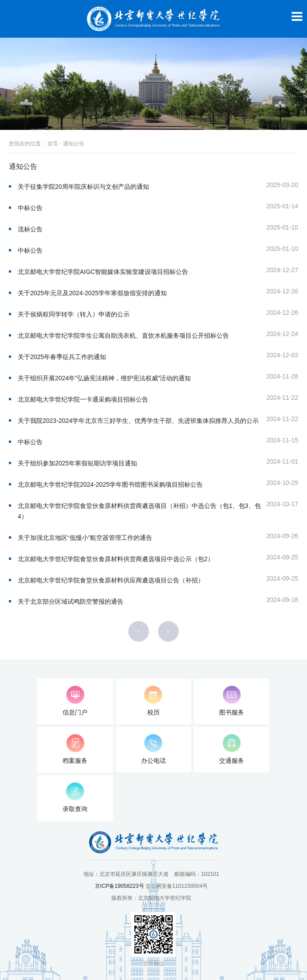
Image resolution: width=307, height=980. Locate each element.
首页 (53, 144)
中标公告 (30, 208)
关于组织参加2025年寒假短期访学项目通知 (77, 463)
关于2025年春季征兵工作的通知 (62, 357)
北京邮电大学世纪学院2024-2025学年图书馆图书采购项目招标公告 (110, 484)
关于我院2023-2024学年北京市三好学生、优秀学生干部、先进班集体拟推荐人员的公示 (138, 421)
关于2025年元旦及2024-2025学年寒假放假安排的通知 (92, 293)
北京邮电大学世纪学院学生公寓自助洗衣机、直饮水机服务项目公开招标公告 (123, 336)
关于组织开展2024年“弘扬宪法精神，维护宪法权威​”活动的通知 (104, 378)
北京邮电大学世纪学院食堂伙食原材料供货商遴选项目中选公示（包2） (116, 559)
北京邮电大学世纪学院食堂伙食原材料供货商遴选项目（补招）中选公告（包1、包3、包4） (139, 511)
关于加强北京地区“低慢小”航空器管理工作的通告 (85, 538)
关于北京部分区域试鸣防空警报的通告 (71, 601)
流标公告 (30, 229)
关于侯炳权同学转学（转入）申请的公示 (74, 314)
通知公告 (74, 144)
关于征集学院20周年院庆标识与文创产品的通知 (83, 187)
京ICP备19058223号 (120, 886)
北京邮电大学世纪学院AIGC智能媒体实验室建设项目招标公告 (103, 272)
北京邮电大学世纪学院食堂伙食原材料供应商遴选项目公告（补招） (111, 580)
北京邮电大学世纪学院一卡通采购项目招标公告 (83, 399)
